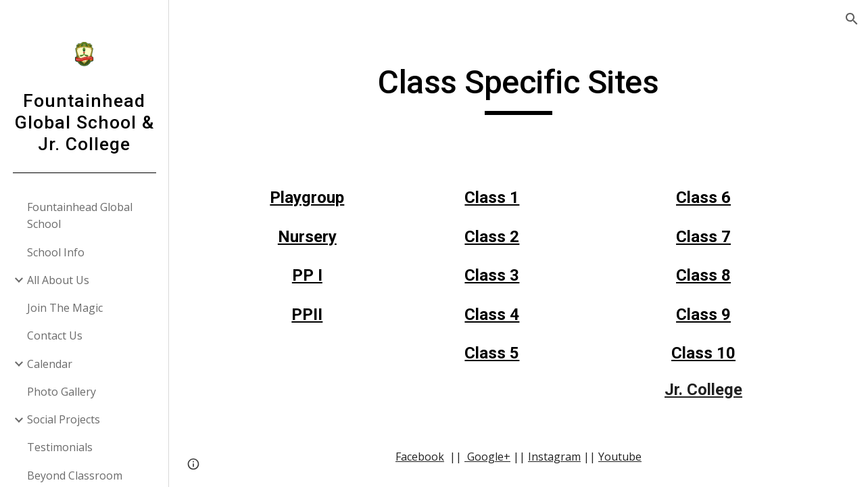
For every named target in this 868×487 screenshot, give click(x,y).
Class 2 (492, 237)
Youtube (620, 457)
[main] (519, 89)
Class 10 (703, 353)
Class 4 (492, 315)
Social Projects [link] (64, 419)
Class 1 (492, 198)
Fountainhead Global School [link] (80, 215)
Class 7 (703, 237)
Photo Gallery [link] (62, 392)
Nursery (307, 237)
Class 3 (492, 275)
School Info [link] (56, 252)
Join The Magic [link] (65, 308)
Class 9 (703, 315)
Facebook (420, 457)
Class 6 (703, 198)
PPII (307, 315)
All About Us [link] (58, 280)
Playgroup (307, 198)
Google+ (487, 457)
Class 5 (492, 353)
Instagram (554, 457)
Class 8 (703, 275)
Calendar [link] (50, 364)
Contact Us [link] (55, 335)
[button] (852, 19)
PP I (307, 275)
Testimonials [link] (60, 447)
